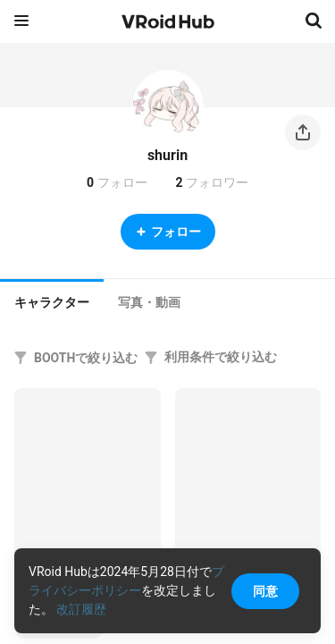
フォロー (168, 232)
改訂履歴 (81, 609)
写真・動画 (149, 302)
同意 (265, 591)
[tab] (52, 301)
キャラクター (52, 302)
